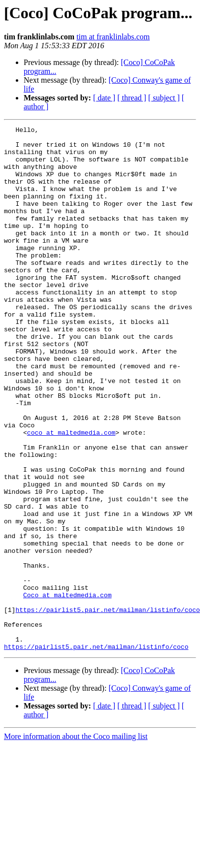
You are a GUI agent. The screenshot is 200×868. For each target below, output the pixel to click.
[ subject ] (164, 98)
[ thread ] (132, 98)
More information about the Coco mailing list (76, 841)
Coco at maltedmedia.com (67, 689)
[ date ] (104, 98)
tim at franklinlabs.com (113, 37)
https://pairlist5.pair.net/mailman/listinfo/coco (107, 707)
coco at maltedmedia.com (71, 494)
